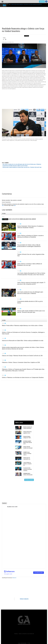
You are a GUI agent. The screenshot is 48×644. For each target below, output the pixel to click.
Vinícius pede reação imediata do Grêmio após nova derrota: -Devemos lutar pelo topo (22, 167)
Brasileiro (4, 503)
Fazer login (42, 2)
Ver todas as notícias (29, 480)
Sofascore (14, 578)
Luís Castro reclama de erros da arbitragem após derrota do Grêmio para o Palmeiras (22, 164)
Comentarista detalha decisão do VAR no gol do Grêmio (15, 166)
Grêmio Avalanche (24, 599)
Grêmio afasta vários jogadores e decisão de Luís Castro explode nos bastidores (27, 4)
